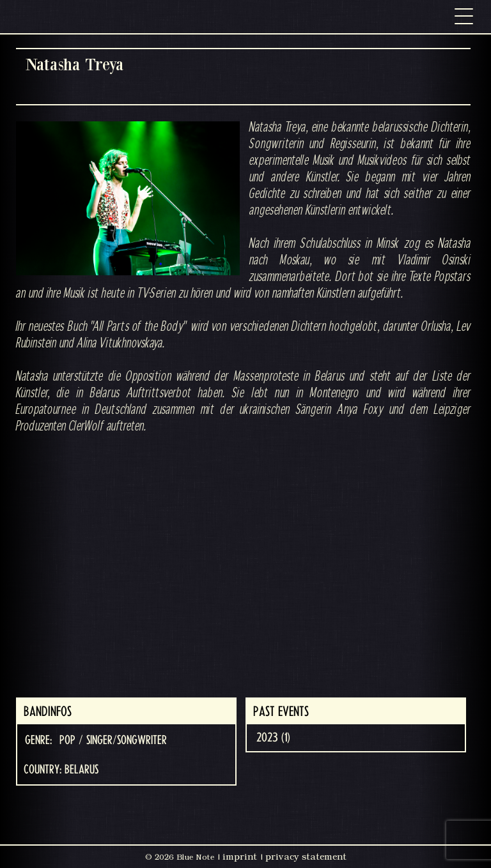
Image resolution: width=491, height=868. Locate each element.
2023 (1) (273, 738)
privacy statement (306, 857)
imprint (240, 857)
